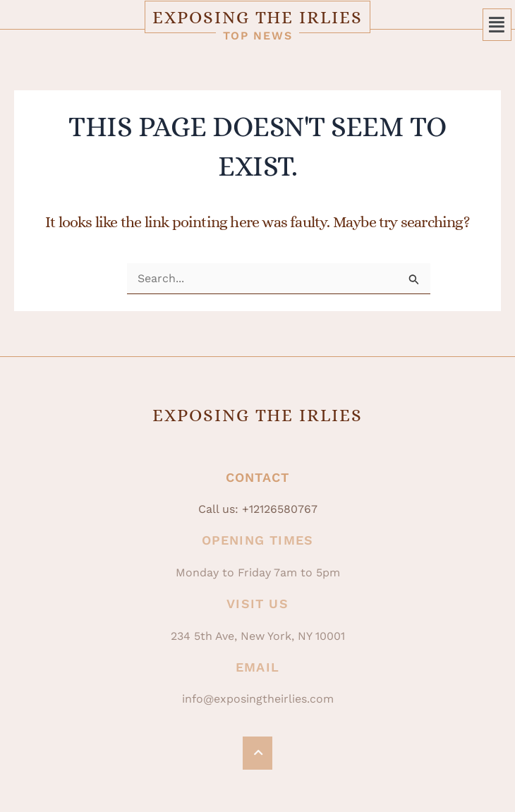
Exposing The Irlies (257, 17)
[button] (497, 25)
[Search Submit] (414, 280)
